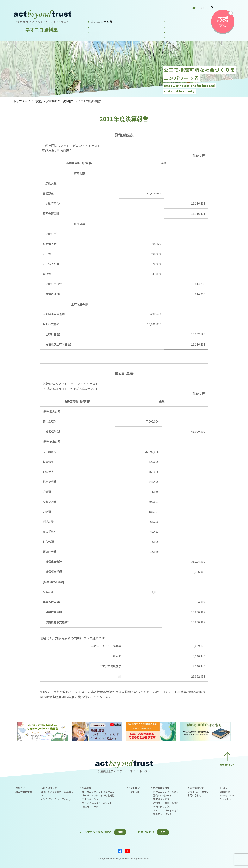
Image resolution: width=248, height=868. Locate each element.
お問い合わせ (194, 15)
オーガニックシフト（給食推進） (99, 795)
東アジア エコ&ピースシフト (97, 803)
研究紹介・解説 (161, 799)
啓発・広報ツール (162, 795)
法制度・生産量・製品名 (166, 803)
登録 (120, 832)
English (224, 788)
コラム (44, 795)
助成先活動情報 (24, 792)
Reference (225, 792)
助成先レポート (90, 806)
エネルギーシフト (91, 799)
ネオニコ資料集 (167, 15)
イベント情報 (140, 15)
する (223, 21)
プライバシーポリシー (199, 792)
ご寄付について (196, 788)
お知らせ (20, 788)
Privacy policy (227, 795)
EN (203, 8)
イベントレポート (135, 792)
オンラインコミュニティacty (56, 799)
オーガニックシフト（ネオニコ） (99, 792)
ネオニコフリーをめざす (166, 810)
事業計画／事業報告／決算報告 (54, 101)
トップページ (22, 101)
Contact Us (225, 799)
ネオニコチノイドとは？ (166, 792)
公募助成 (118, 15)
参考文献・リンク (162, 814)
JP (194, 8)
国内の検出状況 (161, 806)
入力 (163, 832)
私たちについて (93, 15)
